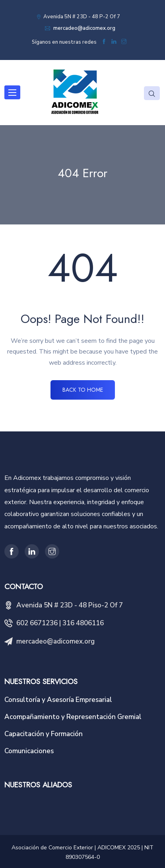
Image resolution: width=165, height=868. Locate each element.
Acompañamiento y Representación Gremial (73, 717)
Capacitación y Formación (44, 734)
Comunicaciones (29, 751)
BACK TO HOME (83, 390)
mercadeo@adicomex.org (84, 28)
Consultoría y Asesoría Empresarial (58, 700)
